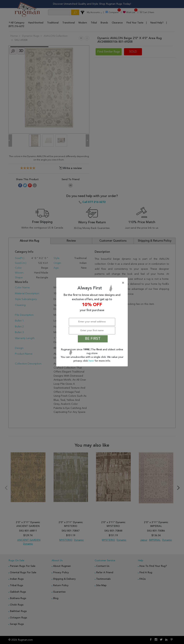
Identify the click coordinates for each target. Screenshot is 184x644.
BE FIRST (93, 339)
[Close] (93, 283)
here (92, 361)
